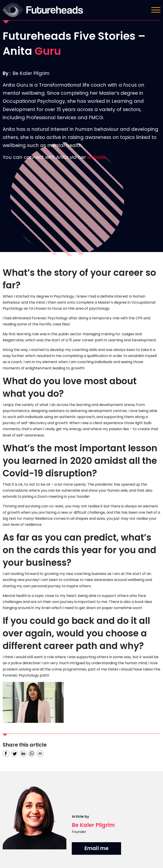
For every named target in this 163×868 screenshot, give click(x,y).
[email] (40, 754)
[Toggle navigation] (156, 10)
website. (97, 157)
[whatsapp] (32, 754)
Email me (96, 848)
